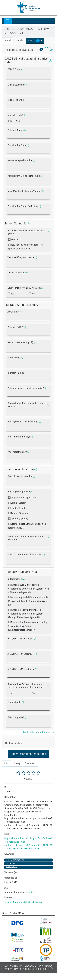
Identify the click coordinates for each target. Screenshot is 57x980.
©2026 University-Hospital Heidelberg (26, 969)
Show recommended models (29, 754)
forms (46, 49)
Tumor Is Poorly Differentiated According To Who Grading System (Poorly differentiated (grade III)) (26, 614)
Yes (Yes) (15, 121)
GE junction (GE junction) (24, 498)
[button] (35, 41)
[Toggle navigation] (8, 21)
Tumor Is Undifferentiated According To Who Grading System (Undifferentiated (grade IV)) (28, 626)
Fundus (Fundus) (19, 508)
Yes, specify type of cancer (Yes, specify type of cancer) (26, 247)
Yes (12, 294)
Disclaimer (31, 966)
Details (20, 41)
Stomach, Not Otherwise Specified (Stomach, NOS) (27, 526)
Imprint (19, 966)
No (33, 294)
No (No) (15, 240)
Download (30, 764)
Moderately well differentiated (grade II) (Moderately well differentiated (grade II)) (28, 601)
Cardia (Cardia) (18, 503)
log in (30, 892)
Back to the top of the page (38, 732)
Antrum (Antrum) (19, 513)
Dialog (17, 764)
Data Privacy (45, 966)
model (8, 41)
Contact (9, 966)
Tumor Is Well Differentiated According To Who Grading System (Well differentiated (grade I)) (28, 589)
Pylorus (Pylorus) (19, 519)
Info (6, 764)
